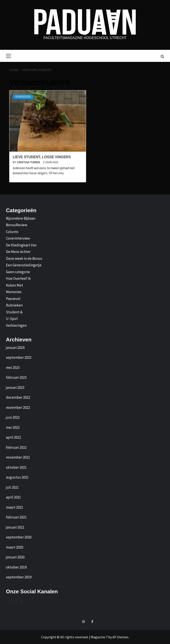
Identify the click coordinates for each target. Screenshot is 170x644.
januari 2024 (15, 348)
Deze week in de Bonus (24, 258)
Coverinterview (18, 238)
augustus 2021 (17, 477)
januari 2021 (15, 527)
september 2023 (19, 357)
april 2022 (13, 437)
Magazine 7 (99, 637)
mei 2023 (13, 368)
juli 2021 (12, 487)
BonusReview (17, 225)
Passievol (13, 299)
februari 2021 (16, 517)
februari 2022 (16, 447)
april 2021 (13, 497)
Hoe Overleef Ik (18, 278)
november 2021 (18, 457)
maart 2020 (14, 547)
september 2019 (19, 577)
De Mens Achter (18, 252)
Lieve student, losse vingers (42, 157)
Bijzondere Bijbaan (21, 218)
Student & (14, 312)
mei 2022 (13, 427)
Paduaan (85, 35)
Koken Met (14, 285)
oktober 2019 (16, 567)
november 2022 (18, 407)
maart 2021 (14, 507)
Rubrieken (23, 97)
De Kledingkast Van (21, 245)
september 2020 (19, 537)
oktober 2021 (16, 467)
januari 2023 (15, 387)
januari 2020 (15, 557)
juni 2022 (13, 417)
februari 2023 (16, 377)
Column (12, 232)
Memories (14, 292)
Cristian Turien (29, 162)
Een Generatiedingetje (24, 265)
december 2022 (18, 397)
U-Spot (12, 319)
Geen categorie (18, 272)
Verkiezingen (16, 325)
